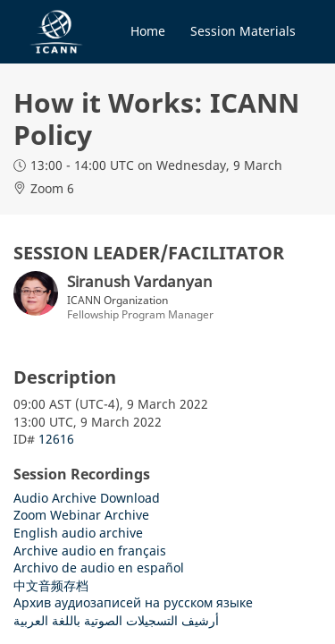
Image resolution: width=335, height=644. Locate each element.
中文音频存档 (51, 585)
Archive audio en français (90, 551)
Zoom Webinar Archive (81, 515)
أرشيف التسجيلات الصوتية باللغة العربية (116, 620)
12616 (56, 439)
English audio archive (78, 533)
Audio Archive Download (87, 498)
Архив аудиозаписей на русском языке (133, 602)
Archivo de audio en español (99, 568)
